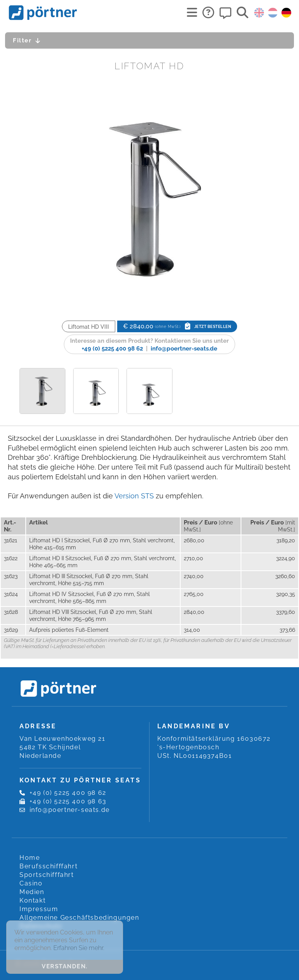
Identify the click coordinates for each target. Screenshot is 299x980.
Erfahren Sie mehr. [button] (79, 948)
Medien (32, 892)
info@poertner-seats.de (184, 349)
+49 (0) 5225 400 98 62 (112, 349)
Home (30, 858)
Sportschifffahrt (47, 875)
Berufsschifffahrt (48, 866)
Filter (29, 40)
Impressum (39, 909)
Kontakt (33, 900)
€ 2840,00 (177, 326)
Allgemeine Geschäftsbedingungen (79, 918)
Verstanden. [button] (65, 966)
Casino (31, 883)
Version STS (134, 496)
